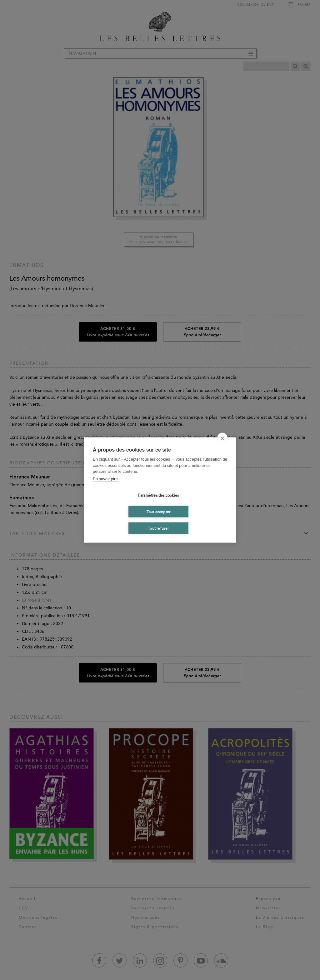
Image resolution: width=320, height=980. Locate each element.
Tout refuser (158, 528)
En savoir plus (106, 479)
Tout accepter (159, 512)
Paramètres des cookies (158, 495)
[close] (222, 438)
